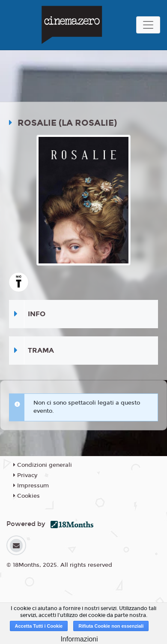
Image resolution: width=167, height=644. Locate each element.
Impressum (31, 486)
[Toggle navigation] (148, 25)
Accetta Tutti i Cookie (39, 626)
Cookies (27, 496)
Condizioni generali (43, 465)
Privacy (25, 475)
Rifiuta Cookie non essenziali (111, 626)
